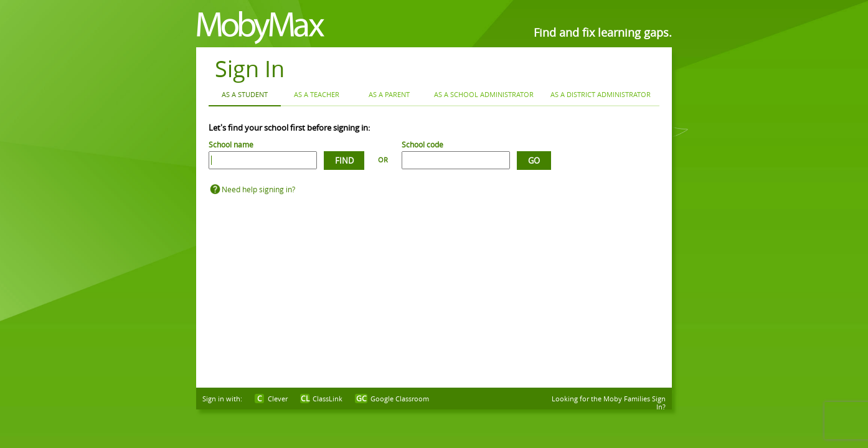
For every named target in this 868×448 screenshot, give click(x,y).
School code (422, 144)
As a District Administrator (601, 94)
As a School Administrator (484, 94)
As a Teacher (317, 94)
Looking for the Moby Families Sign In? (609, 403)
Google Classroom (400, 399)
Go (534, 161)
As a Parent (389, 94)
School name (231, 144)
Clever (278, 399)
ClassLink (328, 399)
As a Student (245, 94)
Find (344, 161)
